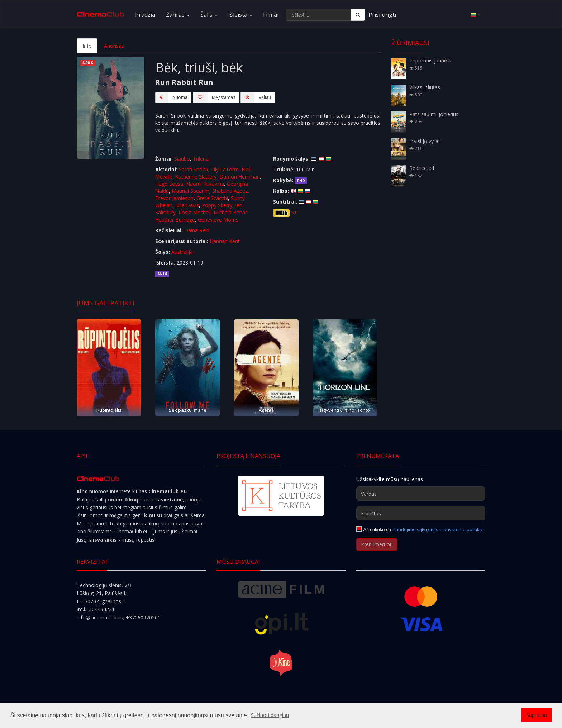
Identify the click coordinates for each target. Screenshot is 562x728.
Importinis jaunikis (430, 60)
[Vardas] (421, 494)
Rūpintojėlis (109, 410)
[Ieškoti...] (318, 15)
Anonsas (114, 46)
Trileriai (201, 159)
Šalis (209, 15)
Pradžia (145, 15)
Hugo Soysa (169, 184)
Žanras (178, 15)
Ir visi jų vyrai (424, 141)
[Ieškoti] (358, 15)
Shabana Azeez (230, 191)
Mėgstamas (214, 97)
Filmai (271, 15)
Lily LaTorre (225, 169)
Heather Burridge (175, 220)
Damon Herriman (240, 177)
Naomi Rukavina (205, 184)
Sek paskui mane (188, 410)
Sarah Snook (194, 169)
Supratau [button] (537, 715)
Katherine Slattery (196, 177)
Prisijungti (382, 15)
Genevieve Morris (218, 220)
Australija (182, 252)
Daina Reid (197, 230)
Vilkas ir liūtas (425, 87)
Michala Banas (231, 212)
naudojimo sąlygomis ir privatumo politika (437, 529)
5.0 (294, 212)
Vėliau (256, 97)
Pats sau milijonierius (434, 114)
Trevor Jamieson (174, 198)
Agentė (266, 410)
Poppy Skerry (217, 205)
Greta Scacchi (212, 198)
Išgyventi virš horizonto (345, 410)
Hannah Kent (225, 241)
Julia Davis (187, 205)
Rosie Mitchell (195, 212)
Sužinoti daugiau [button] (270, 715)
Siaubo (182, 159)
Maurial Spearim (190, 191)
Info (87, 46)
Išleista (240, 15)
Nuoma (171, 97)
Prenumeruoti (377, 544)
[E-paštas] (421, 513)
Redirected (422, 168)
